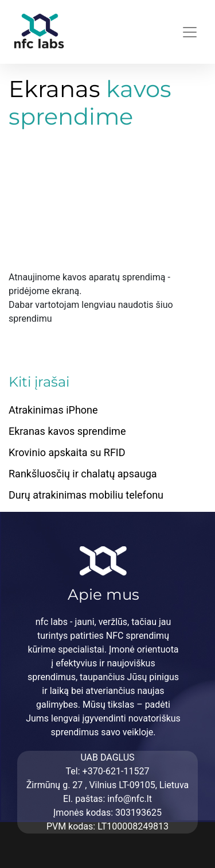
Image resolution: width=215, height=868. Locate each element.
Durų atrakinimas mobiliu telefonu (86, 495)
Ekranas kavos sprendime (67, 431)
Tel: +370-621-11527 (108, 771)
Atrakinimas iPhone (53, 410)
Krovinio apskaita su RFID (67, 452)
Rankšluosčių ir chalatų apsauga (83, 474)
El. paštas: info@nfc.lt (107, 799)
